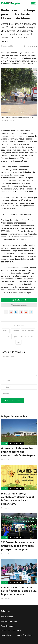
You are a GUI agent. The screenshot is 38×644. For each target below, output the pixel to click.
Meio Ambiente (28, 331)
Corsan (7, 336)
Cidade (6, 331)
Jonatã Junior (7, 635)
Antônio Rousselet (9, 621)
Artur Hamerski (8, 626)
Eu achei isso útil (19, 300)
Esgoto (15, 336)
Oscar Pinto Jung (25, 635)
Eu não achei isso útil (19, 305)
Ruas (18, 342)
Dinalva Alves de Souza (11, 631)
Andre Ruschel (7, 617)
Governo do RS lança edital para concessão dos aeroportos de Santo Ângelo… (19, 452)
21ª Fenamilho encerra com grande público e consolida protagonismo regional (18, 546)
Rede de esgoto (27, 336)
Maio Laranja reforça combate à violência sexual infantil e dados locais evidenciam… (17, 499)
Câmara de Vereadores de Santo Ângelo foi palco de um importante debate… (19, 591)
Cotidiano (15, 331)
